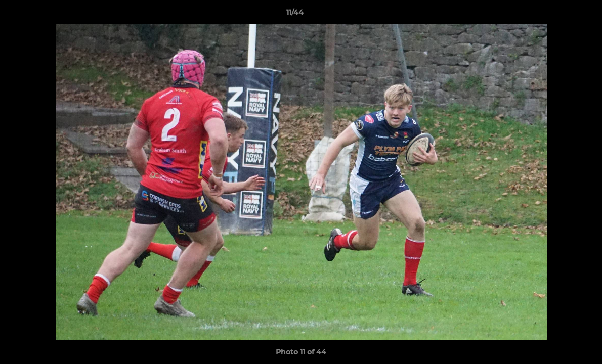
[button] (560, 15)
